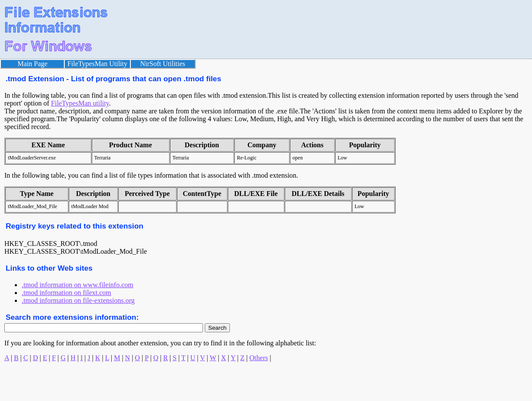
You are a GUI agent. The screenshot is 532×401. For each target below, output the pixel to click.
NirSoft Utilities (163, 64)
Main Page (32, 64)
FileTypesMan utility (80, 103)
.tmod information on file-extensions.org (78, 300)
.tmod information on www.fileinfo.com (78, 285)
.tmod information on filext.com (66, 293)
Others (259, 358)
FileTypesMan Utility (97, 64)
